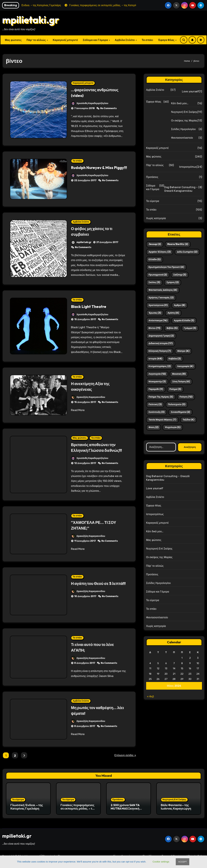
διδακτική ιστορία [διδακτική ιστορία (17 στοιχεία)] (161, 343)
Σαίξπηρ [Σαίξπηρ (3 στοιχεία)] (180, 275)
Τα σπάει (147, 40)
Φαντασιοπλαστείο (182, 138)
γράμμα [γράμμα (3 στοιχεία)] (190, 328)
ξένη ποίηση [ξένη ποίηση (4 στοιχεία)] (181, 382)
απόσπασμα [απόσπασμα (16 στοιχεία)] (158, 321)
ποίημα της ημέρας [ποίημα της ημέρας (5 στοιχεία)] (161, 397)
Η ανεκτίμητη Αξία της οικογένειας (93, 386)
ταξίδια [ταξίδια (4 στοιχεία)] (188, 420)
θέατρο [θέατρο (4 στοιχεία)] (183, 351)
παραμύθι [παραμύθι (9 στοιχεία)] (156, 389)
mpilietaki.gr (31, 20)
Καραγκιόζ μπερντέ (65, 40)
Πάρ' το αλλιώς (155, 165)
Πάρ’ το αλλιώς (36, 40)
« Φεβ (150, 696)
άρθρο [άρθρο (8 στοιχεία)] (180, 305)
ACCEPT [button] (183, 862)
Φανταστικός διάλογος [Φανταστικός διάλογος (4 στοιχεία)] (163, 290)
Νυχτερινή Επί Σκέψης (184, 112)
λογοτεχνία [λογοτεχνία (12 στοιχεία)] (157, 374)
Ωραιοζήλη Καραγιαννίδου (88, 397)
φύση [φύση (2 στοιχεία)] (154, 427)
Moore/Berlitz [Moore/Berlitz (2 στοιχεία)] (178, 244)
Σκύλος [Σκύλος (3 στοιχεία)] (154, 282)
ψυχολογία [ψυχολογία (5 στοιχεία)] (173, 427)
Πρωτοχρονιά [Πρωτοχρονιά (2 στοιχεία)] (158, 275)
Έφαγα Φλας (167, 40)
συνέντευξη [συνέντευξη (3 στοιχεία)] (157, 412)
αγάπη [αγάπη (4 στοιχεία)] (173, 313)
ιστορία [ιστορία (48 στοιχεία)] (155, 359)
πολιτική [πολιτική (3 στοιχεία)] (155, 404)
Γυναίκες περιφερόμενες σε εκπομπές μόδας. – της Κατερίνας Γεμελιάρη (78, 814)
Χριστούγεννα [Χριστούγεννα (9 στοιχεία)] (158, 305)
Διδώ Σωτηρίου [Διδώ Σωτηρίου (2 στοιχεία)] (187, 252)
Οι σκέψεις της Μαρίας (184, 121)
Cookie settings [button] (161, 862)
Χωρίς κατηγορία (156, 218)
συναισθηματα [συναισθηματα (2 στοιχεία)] (180, 412)
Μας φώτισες (13, 40)
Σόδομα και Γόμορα (96, 40)
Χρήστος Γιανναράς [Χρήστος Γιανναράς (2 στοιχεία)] (161, 298)
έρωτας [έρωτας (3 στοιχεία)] (155, 313)
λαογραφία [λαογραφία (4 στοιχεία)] (185, 366)
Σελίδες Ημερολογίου (183, 129)
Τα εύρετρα (153, 201)
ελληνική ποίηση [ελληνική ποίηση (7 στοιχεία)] (160, 351)
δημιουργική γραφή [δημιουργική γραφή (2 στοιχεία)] (161, 336)
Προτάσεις (152, 177)
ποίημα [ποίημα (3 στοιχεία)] (175, 389)
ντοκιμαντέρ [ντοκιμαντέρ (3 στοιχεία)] (157, 382)
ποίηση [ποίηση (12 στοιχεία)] (186, 397)
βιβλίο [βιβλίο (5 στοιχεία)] (172, 328)
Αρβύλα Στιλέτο (125, 40)
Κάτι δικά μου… (180, 103)
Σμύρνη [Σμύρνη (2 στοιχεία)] (172, 282)
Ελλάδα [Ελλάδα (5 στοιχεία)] (155, 259)
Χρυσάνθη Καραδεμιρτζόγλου (90, 103)
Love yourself (191, 91)
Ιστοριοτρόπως (188, 167)
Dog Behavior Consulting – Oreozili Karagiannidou (181, 189)
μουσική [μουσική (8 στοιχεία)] (179, 374)
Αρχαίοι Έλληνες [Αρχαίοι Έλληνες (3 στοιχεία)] (160, 252)
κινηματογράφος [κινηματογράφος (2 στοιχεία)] (160, 366)
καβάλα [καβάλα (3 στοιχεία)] (175, 359)
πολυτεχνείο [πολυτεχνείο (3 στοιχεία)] (177, 404)
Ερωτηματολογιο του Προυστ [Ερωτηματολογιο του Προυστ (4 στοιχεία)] (166, 267)
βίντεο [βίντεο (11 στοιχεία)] (154, 328)
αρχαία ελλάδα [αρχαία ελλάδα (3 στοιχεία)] (184, 321)
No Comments (108, 108)
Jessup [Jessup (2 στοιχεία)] (155, 244)
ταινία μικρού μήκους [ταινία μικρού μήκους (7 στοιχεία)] (162, 420)
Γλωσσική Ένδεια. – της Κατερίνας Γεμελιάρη (27, 813)
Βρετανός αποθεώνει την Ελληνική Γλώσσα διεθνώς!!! (97, 450)
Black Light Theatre (91, 306)
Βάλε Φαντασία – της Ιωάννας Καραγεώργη (176, 813)
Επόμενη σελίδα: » (125, 761)
